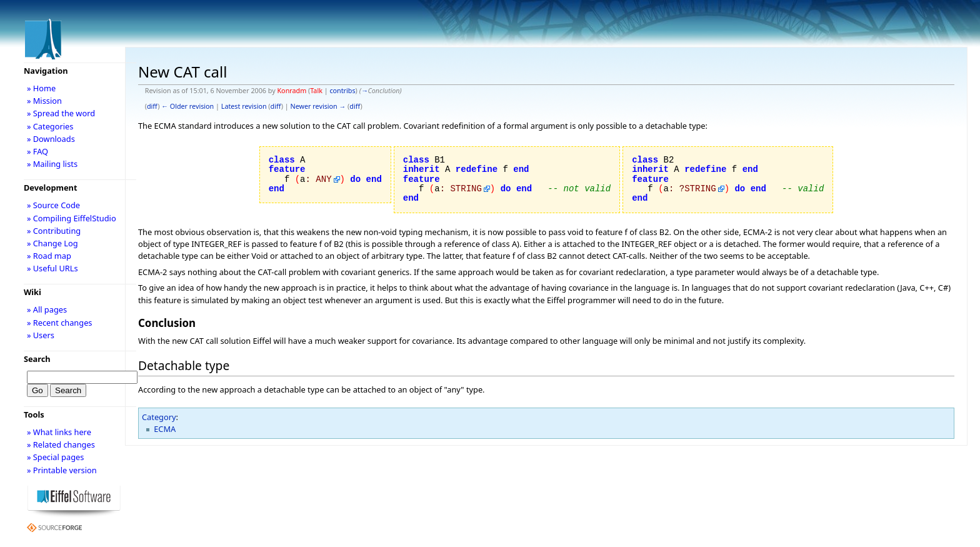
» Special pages (55, 457)
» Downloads (51, 139)
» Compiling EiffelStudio (72, 218)
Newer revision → (318, 106)
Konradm (292, 91)
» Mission (44, 101)
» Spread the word (61, 113)
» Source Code (53, 205)
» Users (41, 335)
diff (152, 106)
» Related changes (61, 444)
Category (159, 417)
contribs (342, 91)
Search (37, 359)
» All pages (47, 309)
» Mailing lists (52, 164)
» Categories (50, 126)
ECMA (165, 429)
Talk (316, 91)
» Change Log (52, 243)
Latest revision (244, 106)
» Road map (49, 256)
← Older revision (187, 106)
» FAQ (37, 151)
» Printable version (62, 470)
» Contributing (54, 231)
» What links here (59, 432)
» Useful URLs (52, 268)
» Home (41, 88)
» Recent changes (60, 323)
